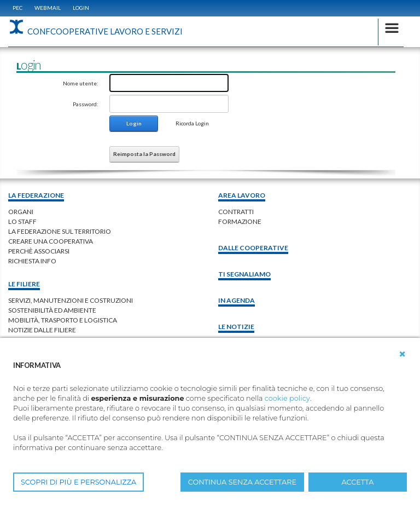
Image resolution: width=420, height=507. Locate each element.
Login (81, 8)
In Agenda (237, 300)
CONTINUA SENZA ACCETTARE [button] (242, 482)
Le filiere (24, 284)
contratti (236, 212)
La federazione (36, 195)
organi (21, 212)
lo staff (22, 221)
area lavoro (242, 195)
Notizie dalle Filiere (42, 330)
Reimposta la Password (144, 154)
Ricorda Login (192, 123)
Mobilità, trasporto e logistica (63, 320)
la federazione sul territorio (60, 231)
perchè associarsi (39, 251)
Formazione (240, 221)
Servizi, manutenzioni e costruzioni (71, 300)
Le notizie (236, 327)
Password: (86, 104)
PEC (17, 8)
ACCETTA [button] (358, 482)
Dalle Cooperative (253, 248)
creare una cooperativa (51, 241)
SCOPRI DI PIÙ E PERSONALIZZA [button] (78, 482)
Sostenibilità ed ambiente (52, 310)
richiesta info (32, 261)
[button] (402, 354)
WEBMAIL (48, 8)
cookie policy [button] (287, 398)
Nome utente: (81, 83)
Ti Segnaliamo (244, 274)
